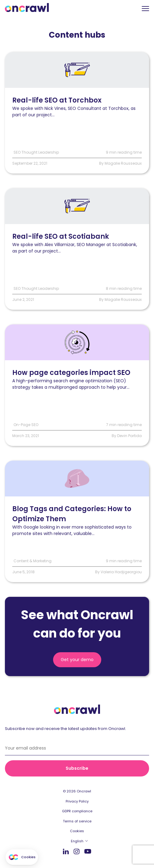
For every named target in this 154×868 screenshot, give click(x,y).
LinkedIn (66, 851)
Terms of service (77, 821)
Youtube (88, 852)
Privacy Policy (77, 801)
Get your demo (77, 660)
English (77, 841)
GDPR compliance (77, 811)
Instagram (77, 851)
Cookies (77, 831)
